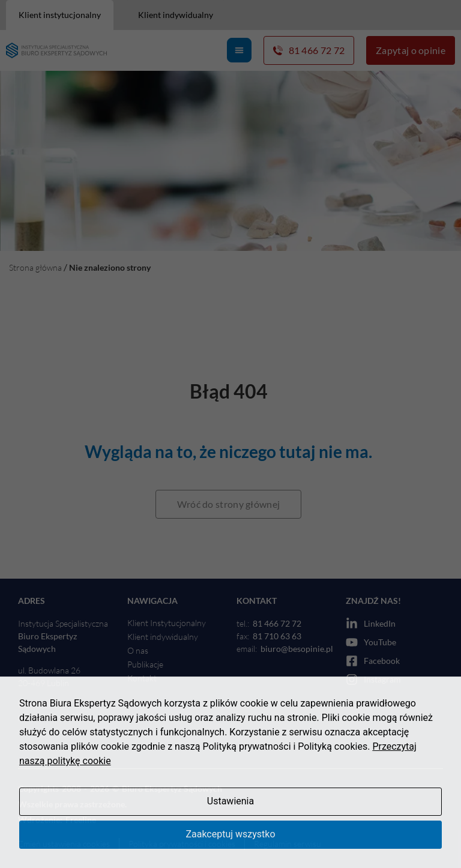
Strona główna (35, 267)
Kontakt (142, 678)
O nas (138, 650)
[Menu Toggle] (239, 50)
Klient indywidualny (176, 15)
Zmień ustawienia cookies (64, 844)
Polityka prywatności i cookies (182, 844)
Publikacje (145, 664)
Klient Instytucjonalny (167, 623)
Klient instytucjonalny (60, 15)
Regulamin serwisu (288, 844)
